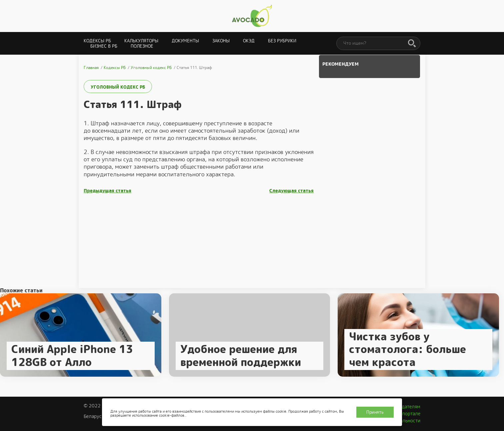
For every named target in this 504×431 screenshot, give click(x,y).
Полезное (142, 46)
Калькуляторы (141, 41)
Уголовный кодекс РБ (118, 87)
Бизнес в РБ (104, 46)
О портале (409, 414)
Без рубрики (282, 41)
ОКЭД (249, 41)
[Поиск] (412, 44)
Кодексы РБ (97, 41)
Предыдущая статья (107, 191)
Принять (375, 412)
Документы (185, 41)
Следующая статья (291, 191)
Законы (221, 41)
